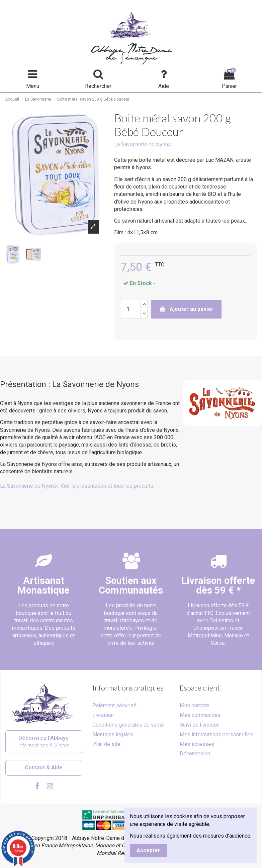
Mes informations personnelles (216, 734)
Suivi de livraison (200, 725)
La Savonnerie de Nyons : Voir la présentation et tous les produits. (77, 486)
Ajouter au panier (186, 309)
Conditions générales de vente (128, 725)
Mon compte (194, 705)
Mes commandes (200, 715)
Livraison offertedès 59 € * (218, 585)
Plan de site (106, 744)
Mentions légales (113, 734)
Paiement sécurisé (114, 705)
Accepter (148, 850)
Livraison (103, 715)
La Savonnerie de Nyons (143, 145)
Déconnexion (195, 754)
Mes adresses (197, 744)
